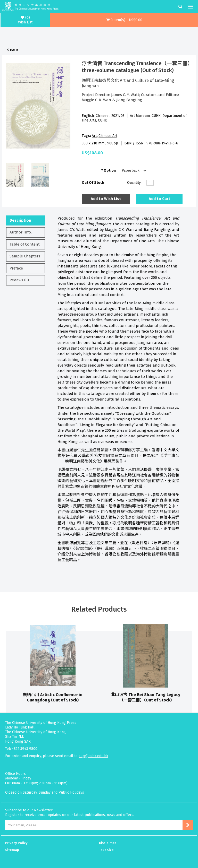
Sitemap (12, 850)
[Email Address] (94, 825)
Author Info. (21, 232)
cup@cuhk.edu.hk (93, 756)
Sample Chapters (25, 256)
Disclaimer (108, 843)
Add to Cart (159, 199)
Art (94, 136)
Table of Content (25, 244)
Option (110, 171)
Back (14, 50)
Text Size (106, 850)
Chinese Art (108, 136)
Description (20, 220)
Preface (16, 268)
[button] (124, 20)
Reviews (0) (19, 280)
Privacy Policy (16, 843)
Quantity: (134, 183)
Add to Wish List (106, 199)
